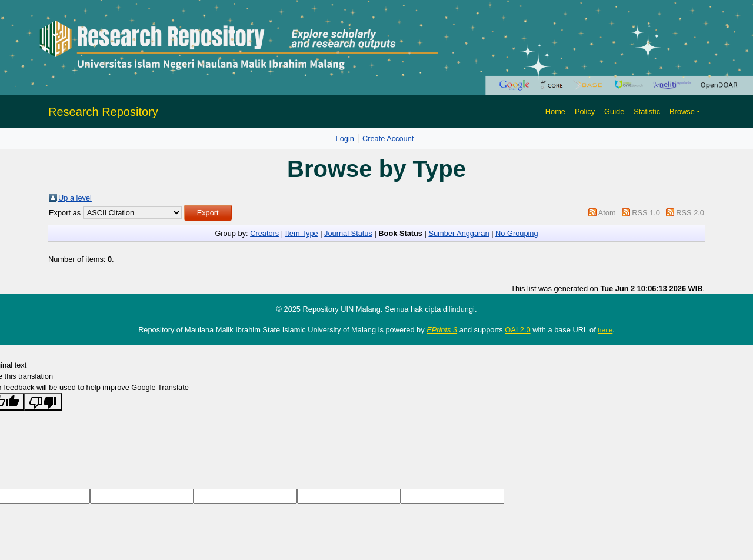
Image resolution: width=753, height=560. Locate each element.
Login (345, 139)
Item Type (302, 233)
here (605, 330)
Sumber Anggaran (459, 233)
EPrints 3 (442, 330)
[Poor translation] (43, 402)
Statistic (647, 111)
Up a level (75, 198)
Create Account (388, 139)
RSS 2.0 (690, 213)
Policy (585, 111)
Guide (614, 111)
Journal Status (348, 233)
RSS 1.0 (646, 213)
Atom (607, 213)
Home (555, 111)
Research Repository (103, 112)
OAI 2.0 (517, 330)
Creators (264, 233)
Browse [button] (682, 111)
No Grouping (517, 233)
